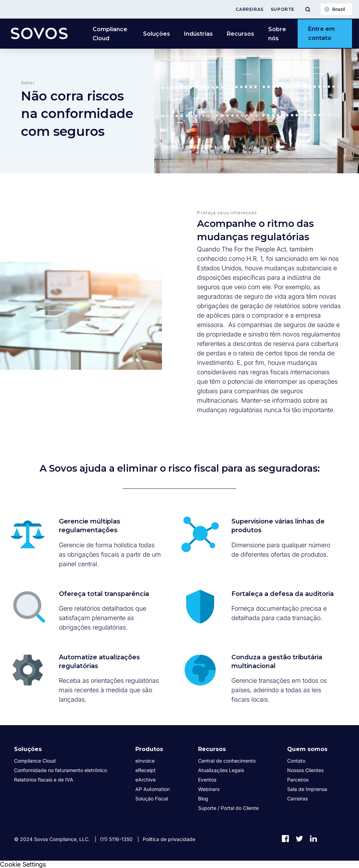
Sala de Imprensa (307, 789)
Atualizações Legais (221, 770)
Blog (203, 798)
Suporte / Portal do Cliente (228, 808)
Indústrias (198, 34)
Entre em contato (321, 33)
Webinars (209, 789)
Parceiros (298, 780)
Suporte (283, 9)
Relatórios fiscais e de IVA (44, 780)
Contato (296, 761)
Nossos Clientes (305, 770)
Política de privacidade (169, 839)
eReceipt (145, 770)
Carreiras (249, 9)
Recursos (241, 34)
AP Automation (153, 789)
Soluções (157, 34)
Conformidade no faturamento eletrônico (60, 770)
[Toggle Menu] (308, 9)
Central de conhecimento (227, 761)
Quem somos (307, 749)
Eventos (207, 780)
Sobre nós (277, 34)
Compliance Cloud (110, 34)
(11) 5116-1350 (116, 839)
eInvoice (145, 761)
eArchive (145, 780)
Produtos (149, 749)
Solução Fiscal (152, 798)
